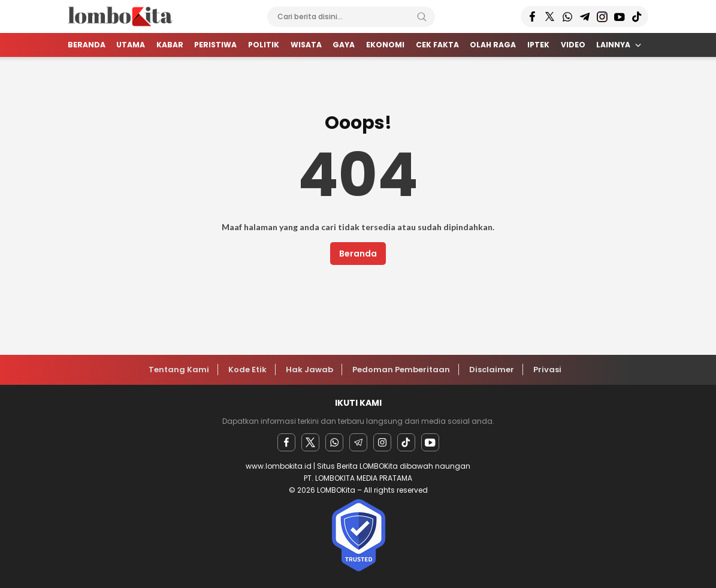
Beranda (358, 254)
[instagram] (382, 442)
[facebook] (286, 442)
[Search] (422, 17)
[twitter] (310, 442)
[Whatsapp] (334, 442)
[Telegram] (358, 442)
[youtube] (430, 442)
